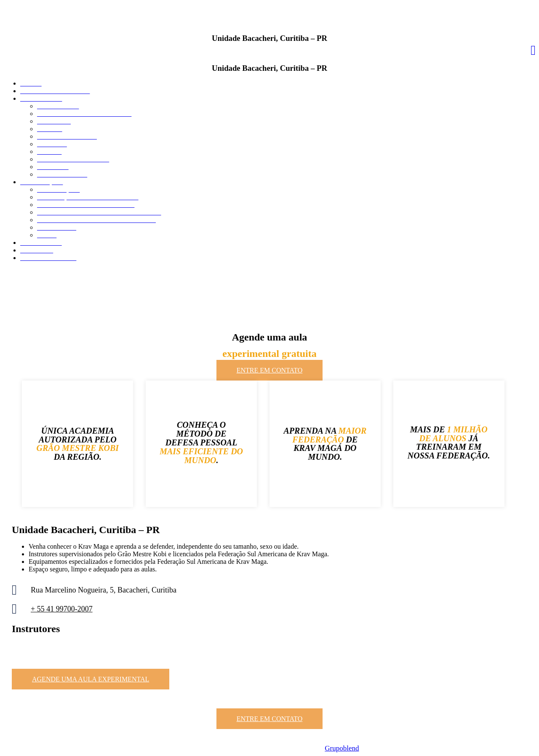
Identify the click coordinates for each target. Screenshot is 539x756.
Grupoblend (342, 748)
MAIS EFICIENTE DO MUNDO (201, 456)
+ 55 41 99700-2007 (62, 609)
